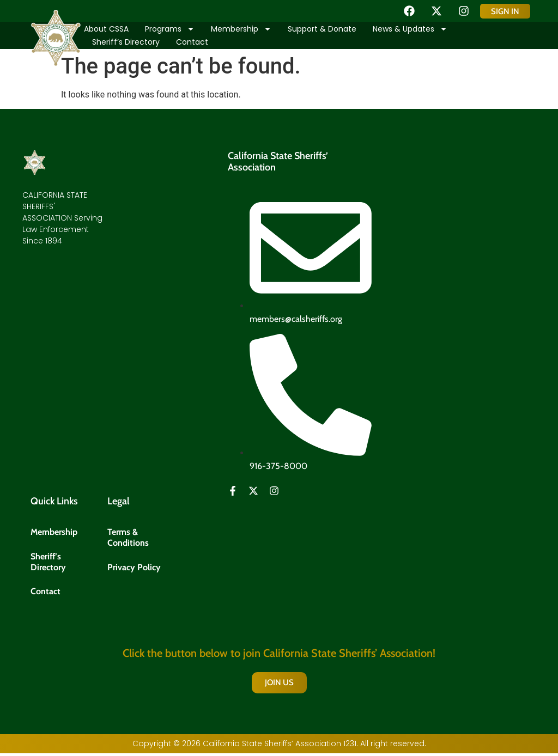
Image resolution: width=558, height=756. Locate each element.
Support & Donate (322, 29)
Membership (241, 29)
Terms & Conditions (128, 538)
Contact (192, 42)
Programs (170, 29)
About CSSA (106, 29)
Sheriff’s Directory (126, 42)
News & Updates (410, 29)
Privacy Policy (134, 568)
